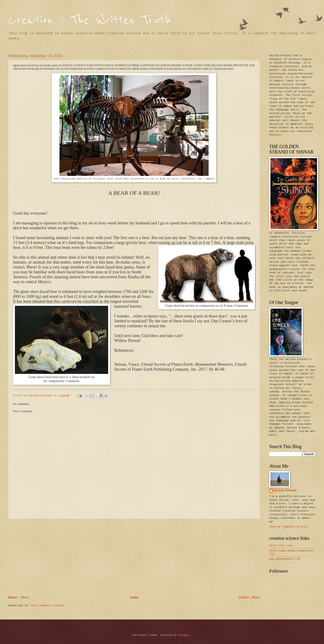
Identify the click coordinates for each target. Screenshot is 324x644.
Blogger (184, 635)
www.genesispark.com (285, 559)
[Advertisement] (134, 557)
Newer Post (19, 598)
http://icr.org (281, 546)
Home (134, 598)
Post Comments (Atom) (47, 606)
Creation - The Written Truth (90, 20)
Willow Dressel (285, 491)
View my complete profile (289, 527)
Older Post (249, 598)
